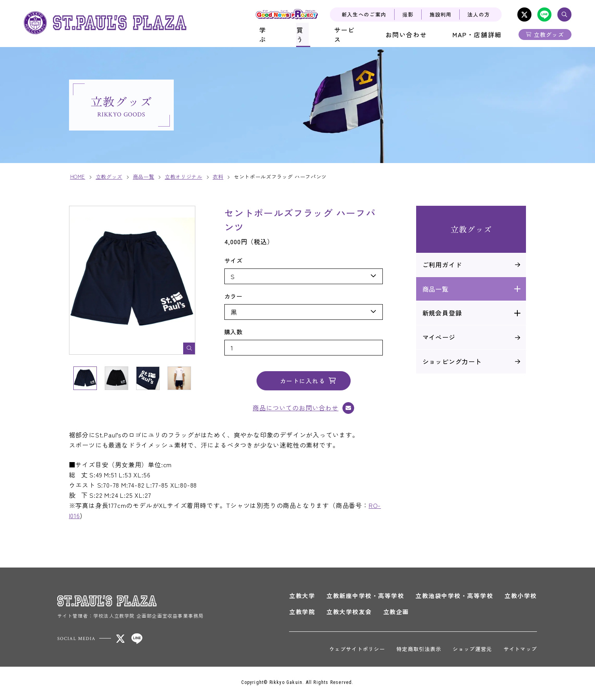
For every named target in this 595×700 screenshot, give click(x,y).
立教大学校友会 (348, 614)
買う (308, 34)
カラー (235, 298)
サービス (352, 34)
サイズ (235, 262)
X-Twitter (524, 15)
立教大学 (301, 598)
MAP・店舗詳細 (479, 34)
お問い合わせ (410, 34)
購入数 (235, 333)
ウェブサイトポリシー (356, 651)
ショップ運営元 (471, 651)
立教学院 (301, 614)
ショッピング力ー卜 (451, 363)
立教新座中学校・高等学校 (364, 598)
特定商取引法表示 (418, 651)
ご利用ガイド (441, 266)
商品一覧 (434, 290)
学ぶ (272, 34)
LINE (544, 15)
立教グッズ (549, 34)
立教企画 (395, 614)
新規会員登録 (441, 315)
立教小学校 (520, 598)
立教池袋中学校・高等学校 (453, 598)
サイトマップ (519, 651)
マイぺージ (438, 339)
